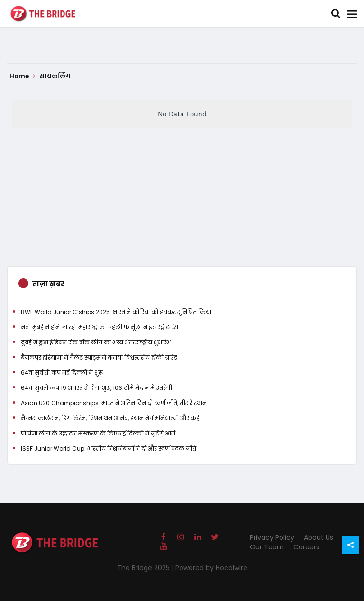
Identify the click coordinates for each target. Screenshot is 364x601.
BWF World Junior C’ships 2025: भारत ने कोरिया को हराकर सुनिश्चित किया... (118, 312)
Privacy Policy (272, 537)
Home (22, 76)
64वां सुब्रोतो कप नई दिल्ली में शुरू (62, 373)
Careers (306, 547)
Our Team (267, 547)
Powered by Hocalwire (211, 568)
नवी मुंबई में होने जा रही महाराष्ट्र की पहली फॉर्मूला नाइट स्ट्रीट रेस (100, 327)
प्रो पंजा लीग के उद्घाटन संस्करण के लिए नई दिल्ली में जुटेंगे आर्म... (100, 433)
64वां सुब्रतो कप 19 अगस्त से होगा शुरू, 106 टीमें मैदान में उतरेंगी (96, 388)
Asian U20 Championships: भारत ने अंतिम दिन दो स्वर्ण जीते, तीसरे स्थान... (116, 403)
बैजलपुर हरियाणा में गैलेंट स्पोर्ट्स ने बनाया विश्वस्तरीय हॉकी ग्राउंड (99, 357)
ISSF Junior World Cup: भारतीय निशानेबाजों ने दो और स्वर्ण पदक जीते (109, 448)
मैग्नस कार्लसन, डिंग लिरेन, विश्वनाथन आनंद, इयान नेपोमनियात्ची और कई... (112, 418)
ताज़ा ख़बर (48, 284)
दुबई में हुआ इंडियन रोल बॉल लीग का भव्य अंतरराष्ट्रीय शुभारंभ (96, 342)
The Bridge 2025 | (146, 568)
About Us (318, 537)
